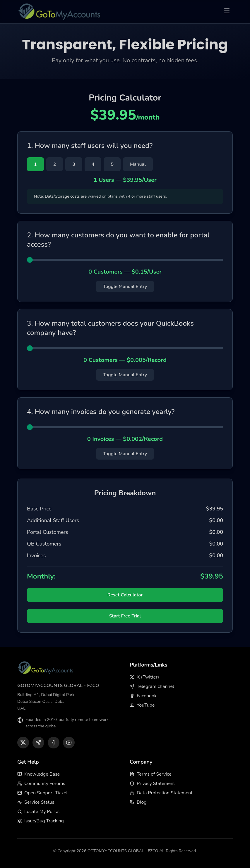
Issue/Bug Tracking (41, 821)
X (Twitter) (144, 677)
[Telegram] (38, 743)
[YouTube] (69, 743)
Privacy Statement (152, 784)
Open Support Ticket (43, 793)
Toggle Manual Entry (125, 287)
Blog (138, 802)
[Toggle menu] (227, 12)
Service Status (36, 802)
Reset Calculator (125, 595)
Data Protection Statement (161, 793)
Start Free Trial (125, 616)
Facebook (143, 696)
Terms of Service (151, 774)
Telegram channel (152, 686)
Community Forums (41, 784)
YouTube (142, 705)
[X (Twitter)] (23, 743)
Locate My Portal (38, 812)
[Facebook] (54, 743)
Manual (138, 164)
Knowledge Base (38, 774)
